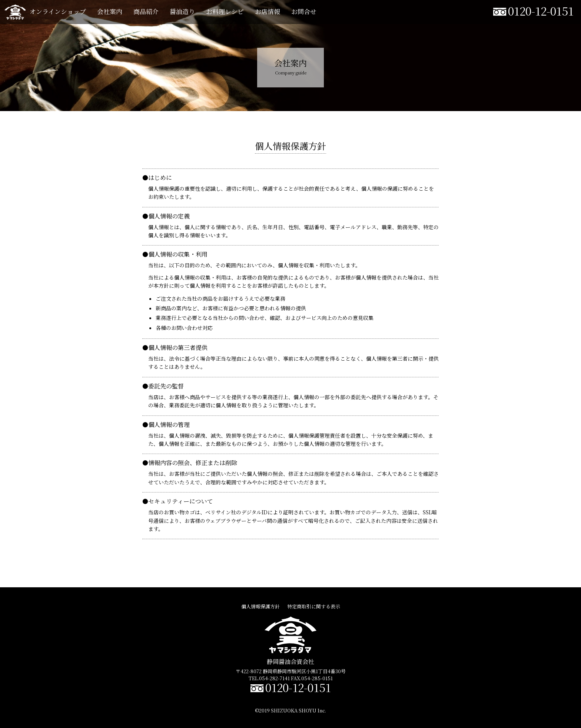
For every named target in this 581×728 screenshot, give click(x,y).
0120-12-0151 (541, 11)
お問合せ (304, 11)
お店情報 (268, 11)
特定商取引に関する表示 (314, 606)
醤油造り (182, 11)
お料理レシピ (225, 11)
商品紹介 (146, 11)
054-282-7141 (274, 678)
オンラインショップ (58, 11)
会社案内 (110, 11)
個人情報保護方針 (260, 606)
